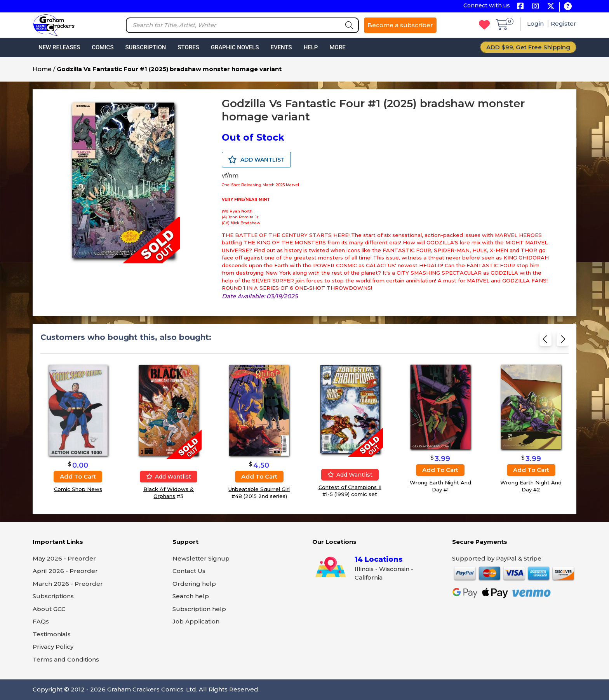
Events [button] (281, 47)
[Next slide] (563, 341)
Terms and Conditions (66, 659)
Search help (191, 596)
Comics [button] (103, 47)
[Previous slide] (545, 341)
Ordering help (194, 584)
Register (564, 24)
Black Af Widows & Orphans (169, 493)
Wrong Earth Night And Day (440, 486)
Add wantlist (169, 477)
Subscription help (199, 609)
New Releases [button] (59, 47)
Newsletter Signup (201, 558)
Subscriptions (53, 596)
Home (42, 69)
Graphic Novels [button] (235, 47)
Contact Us (189, 571)
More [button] (337, 47)
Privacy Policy (53, 647)
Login (536, 24)
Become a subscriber (400, 25)
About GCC (49, 609)
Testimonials (52, 634)
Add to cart (78, 476)
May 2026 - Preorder (64, 558)
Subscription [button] (146, 47)
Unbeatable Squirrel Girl (259, 489)
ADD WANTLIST (256, 160)
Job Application (196, 621)
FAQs (41, 621)
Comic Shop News (78, 489)
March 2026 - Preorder (68, 584)
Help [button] (311, 47)
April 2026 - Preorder (65, 571)
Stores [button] (188, 47)
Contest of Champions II (350, 487)
